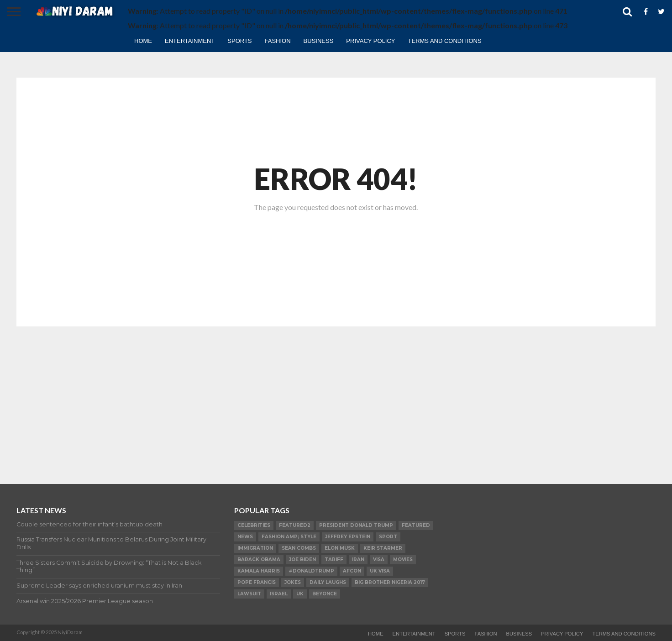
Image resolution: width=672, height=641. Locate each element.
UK (300, 594)
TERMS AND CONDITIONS (445, 41)
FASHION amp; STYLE (289, 537)
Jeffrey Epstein (348, 537)
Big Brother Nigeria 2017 (390, 582)
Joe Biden (302, 560)
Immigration (255, 548)
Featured (416, 525)
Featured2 (295, 525)
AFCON (352, 571)
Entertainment (190, 41)
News (245, 537)
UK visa (380, 571)
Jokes (293, 582)
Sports (239, 41)
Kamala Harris (259, 571)
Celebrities (254, 525)
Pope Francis (257, 582)
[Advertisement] (336, 397)
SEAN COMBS (299, 548)
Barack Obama (259, 560)
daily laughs (328, 582)
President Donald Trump (356, 525)
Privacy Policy (370, 41)
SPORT (388, 537)
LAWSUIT (249, 594)
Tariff (334, 560)
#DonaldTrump (311, 571)
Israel (279, 594)
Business (319, 41)
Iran (358, 560)
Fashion (278, 41)
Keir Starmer (383, 548)
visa (379, 560)
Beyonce (325, 594)
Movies (403, 560)
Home (143, 41)
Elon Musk (340, 548)
